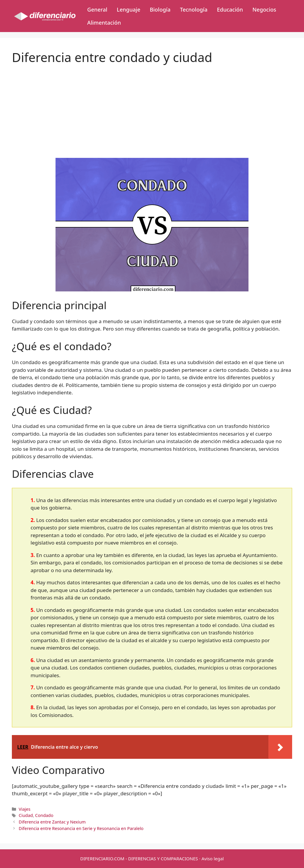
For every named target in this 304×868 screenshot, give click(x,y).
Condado (44, 815)
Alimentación (104, 23)
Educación (230, 9)
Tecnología (194, 9)
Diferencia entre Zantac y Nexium (52, 822)
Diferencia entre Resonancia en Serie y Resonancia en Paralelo (81, 828)
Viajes (24, 809)
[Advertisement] (152, 106)
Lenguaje (128, 9)
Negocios (264, 9)
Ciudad (26, 815)
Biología (160, 9)
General (97, 9)
